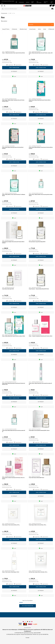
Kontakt (27, 638)
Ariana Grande (32, 29)
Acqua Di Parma (6, 29)
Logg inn (52, 2)
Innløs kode (33, 2)
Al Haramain (14, 29)
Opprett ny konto (46, 2)
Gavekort (28, 2)
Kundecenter (21, 2)
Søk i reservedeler (39, 2)
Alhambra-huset (23, 29)
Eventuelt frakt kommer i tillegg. (7, 63)
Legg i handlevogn (14, 68)
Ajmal (45, 29)
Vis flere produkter (28, 606)
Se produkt (14, 71)
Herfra (39, 29)
